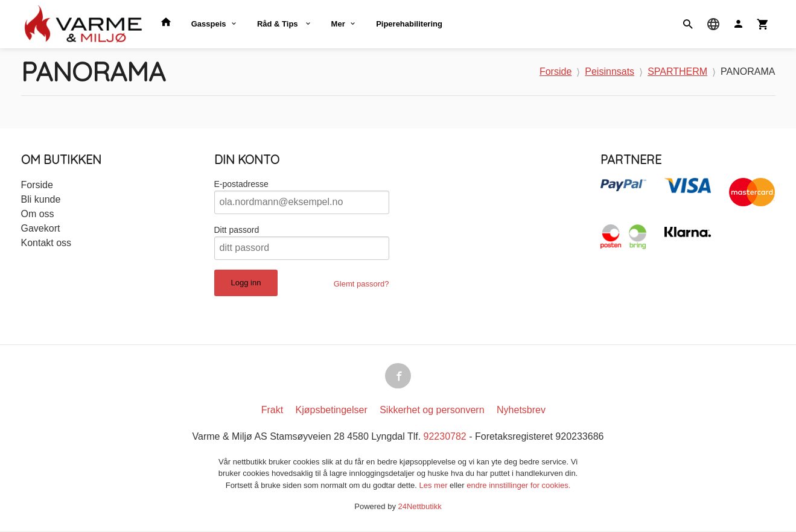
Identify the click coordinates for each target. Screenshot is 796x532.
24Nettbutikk (420, 508)
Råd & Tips (279, 24)
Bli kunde (41, 199)
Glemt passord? (361, 284)
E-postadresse (241, 184)
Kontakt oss (46, 243)
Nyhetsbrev (521, 411)
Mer (338, 24)
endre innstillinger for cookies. (518, 486)
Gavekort (41, 228)
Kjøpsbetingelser (332, 411)
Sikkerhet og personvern (432, 411)
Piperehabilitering (409, 24)
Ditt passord (237, 230)
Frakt (272, 411)
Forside (556, 71)
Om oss (38, 214)
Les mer (435, 486)
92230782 (445, 438)
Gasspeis (209, 24)
